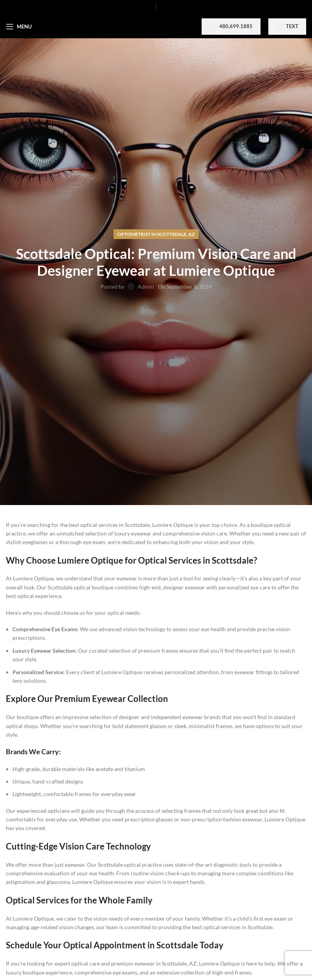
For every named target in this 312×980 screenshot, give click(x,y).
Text (287, 27)
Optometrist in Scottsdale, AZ (156, 234)
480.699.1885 (231, 27)
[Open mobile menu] (19, 27)
